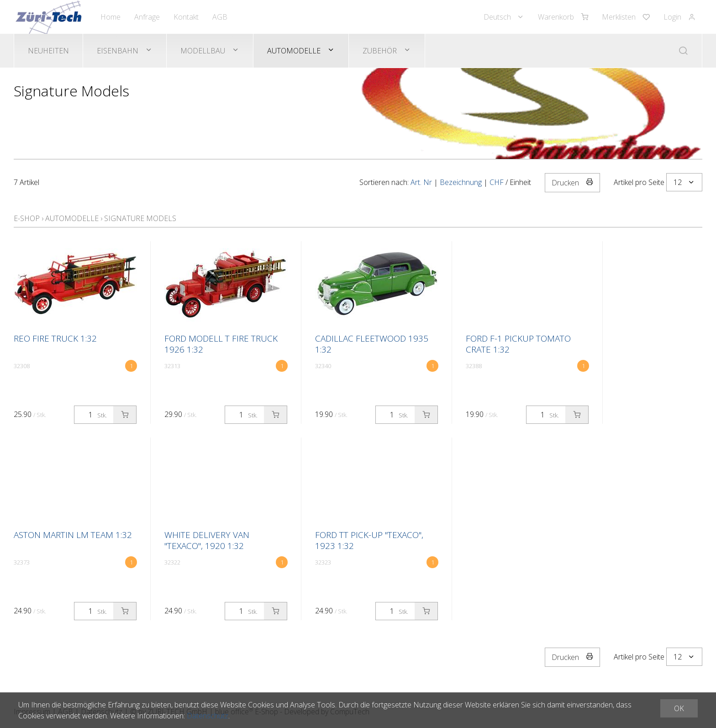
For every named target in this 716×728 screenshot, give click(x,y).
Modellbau (203, 51)
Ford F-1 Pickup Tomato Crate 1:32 (518, 344)
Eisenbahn (118, 51)
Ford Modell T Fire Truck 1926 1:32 (221, 344)
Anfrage (147, 17)
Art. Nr (421, 182)
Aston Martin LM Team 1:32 (73, 535)
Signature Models (140, 218)
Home (111, 17)
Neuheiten (48, 51)
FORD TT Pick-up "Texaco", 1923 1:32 (369, 540)
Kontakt (186, 17)
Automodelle (294, 51)
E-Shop (27, 218)
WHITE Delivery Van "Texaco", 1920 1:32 (207, 540)
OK (679, 708)
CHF (497, 182)
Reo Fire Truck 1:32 (55, 338)
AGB (220, 17)
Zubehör (380, 51)
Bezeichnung (461, 182)
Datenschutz (208, 716)
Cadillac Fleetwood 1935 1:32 (372, 344)
